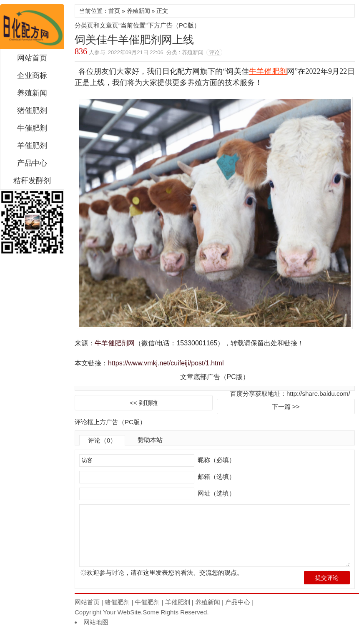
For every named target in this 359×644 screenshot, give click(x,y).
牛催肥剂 (32, 128)
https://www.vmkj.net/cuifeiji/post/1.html (166, 363)
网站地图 (96, 635)
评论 (214, 52)
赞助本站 (150, 440)
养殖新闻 (32, 93)
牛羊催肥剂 (268, 71)
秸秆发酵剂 (32, 181)
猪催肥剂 (32, 111)
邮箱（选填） (216, 477)
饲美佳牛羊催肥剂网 (32, 27)
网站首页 (32, 58)
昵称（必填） (216, 460)
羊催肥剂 (32, 146)
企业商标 (32, 75)
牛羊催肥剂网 (115, 343)
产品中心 (32, 163)
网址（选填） (216, 493)
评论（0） (102, 440)
